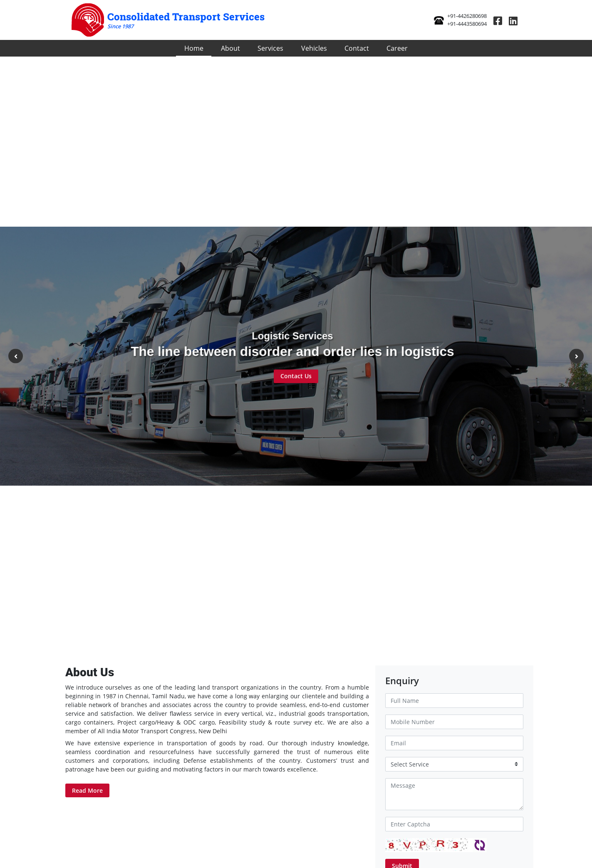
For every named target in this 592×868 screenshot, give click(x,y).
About (230, 48)
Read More (87, 790)
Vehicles (314, 48)
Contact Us (296, 377)
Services (270, 48)
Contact (357, 48)
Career (397, 48)
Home (194, 48)
